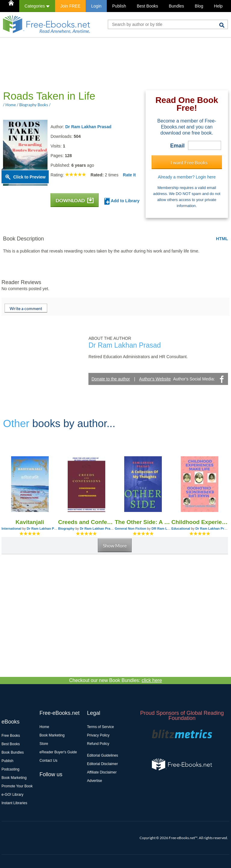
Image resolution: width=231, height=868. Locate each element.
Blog (199, 6)
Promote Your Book (17, 786)
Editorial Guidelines (102, 755)
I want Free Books (189, 162)
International (11, 529)
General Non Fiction (131, 529)
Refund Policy (98, 744)
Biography (66, 529)
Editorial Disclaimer (102, 764)
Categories (37, 6)
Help (218, 6)
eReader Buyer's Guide (58, 752)
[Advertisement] (111, 64)
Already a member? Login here (187, 177)
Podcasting (10, 769)
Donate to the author (111, 379)
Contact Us (48, 761)
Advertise (94, 781)
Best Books (148, 6)
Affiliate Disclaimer (102, 772)
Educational (181, 529)
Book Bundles (13, 752)
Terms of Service (100, 727)
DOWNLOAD (75, 200)
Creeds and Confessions (86, 522)
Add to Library (122, 201)
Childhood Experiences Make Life (200, 522)
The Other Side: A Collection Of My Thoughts (143, 522)
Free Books (11, 736)
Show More (115, 546)
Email (177, 146)
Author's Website (155, 379)
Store (44, 744)
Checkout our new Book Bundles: (116, 680)
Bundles (176, 6)
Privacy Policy (98, 735)
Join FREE (70, 6)
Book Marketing (14, 778)
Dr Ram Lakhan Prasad (88, 127)
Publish (119, 6)
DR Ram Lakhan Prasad (170, 529)
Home (44, 727)
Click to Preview (29, 177)
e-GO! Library (12, 795)
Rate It (129, 175)
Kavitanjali (30, 522)
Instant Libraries (14, 803)
